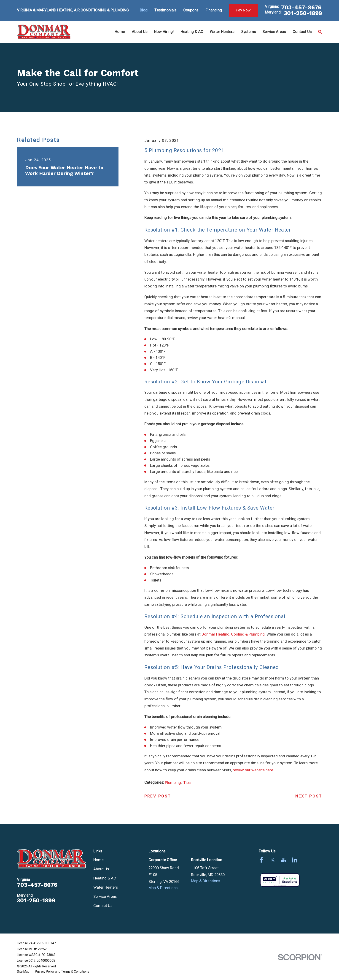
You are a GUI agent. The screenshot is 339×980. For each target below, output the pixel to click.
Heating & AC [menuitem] (192, 32)
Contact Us (103, 906)
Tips (187, 783)
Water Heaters (106, 887)
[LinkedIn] (295, 860)
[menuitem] (23, 972)
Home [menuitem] (120, 32)
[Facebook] (261, 860)
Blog (144, 10)
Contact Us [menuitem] (302, 32)
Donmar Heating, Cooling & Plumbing (233, 634)
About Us (101, 869)
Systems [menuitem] (248, 32)
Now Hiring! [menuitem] (164, 32)
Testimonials (165, 10)
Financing (214, 10)
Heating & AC (105, 878)
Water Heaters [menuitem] (222, 32)
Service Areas (105, 897)
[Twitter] (273, 860)
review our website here (253, 770)
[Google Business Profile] (284, 860)
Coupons (191, 10)
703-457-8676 (301, 7)
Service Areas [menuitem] (274, 32)
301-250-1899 (303, 13)
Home (98, 860)
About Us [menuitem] (140, 32)
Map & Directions (163, 888)
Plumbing (173, 783)
